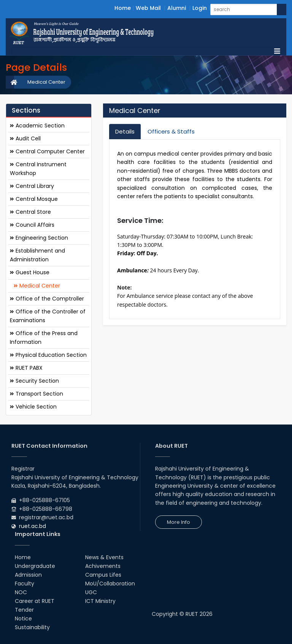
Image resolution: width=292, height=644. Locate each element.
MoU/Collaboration (110, 584)
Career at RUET (35, 601)
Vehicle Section (33, 407)
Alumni (177, 8)
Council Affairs (32, 225)
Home (123, 8)
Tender (24, 610)
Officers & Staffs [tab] (171, 131)
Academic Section (37, 126)
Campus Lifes (103, 575)
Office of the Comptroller (47, 299)
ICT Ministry (100, 601)
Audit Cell (25, 138)
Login (200, 8)
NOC (21, 592)
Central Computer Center (47, 151)
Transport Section (36, 394)
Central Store (30, 212)
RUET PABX (26, 368)
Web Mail (148, 8)
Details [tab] (125, 131)
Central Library (32, 186)
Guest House (30, 272)
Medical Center (46, 82)
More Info (179, 522)
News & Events (104, 557)
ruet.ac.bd (33, 526)
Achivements (103, 566)
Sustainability (32, 627)
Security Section (34, 381)
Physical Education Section (48, 355)
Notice (23, 619)
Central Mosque (34, 199)
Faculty (25, 584)
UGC (91, 592)
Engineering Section (39, 238)
